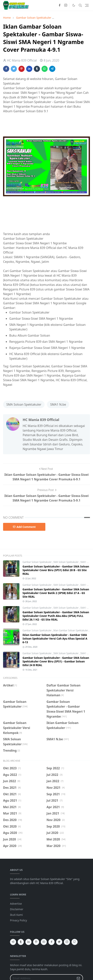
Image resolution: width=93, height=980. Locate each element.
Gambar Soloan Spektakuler (37, 562)
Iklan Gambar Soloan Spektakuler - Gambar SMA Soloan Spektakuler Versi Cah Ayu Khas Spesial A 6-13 (55, 638)
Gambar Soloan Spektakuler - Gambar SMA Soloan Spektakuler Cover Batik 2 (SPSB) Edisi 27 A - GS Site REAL (56, 593)
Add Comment (24, 527)
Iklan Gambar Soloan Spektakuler (71, 630)
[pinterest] (36, 942)
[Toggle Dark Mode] (74, 5)
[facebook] (60, 5)
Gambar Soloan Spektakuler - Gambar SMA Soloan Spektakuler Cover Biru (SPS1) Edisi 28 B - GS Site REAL (56, 570)
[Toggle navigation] (87, 5)
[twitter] (59, 942)
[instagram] (66, 5)
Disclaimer (17, 909)
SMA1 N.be (58, 404)
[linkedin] (28, 942)
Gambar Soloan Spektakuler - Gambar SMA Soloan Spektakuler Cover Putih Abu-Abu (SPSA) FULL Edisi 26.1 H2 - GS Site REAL (56, 616)
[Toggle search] (80, 5)
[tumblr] (21, 942)
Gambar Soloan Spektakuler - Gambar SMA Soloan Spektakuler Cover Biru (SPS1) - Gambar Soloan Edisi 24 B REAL (56, 661)
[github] (75, 942)
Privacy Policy (18, 920)
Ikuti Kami (16, 915)
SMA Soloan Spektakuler (24, 404)
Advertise (16, 904)
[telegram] (13, 942)
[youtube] (44, 942)
